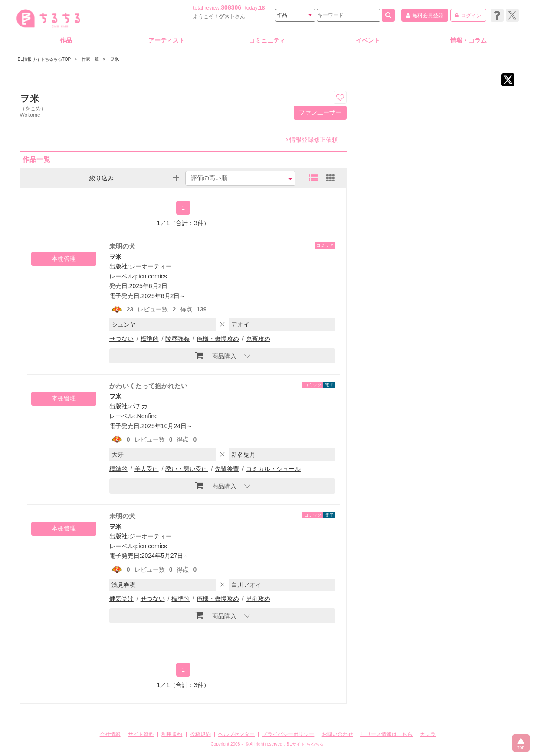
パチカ (138, 406)
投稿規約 (200, 734)
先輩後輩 (227, 469)
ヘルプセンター (236, 734)
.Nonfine (147, 416)
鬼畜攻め (258, 339)
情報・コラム (468, 40)
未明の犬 (122, 246)
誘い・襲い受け (187, 469)
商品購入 (216, 355)
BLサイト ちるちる (305, 744)
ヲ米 (115, 257)
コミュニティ (267, 40)
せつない (121, 339)
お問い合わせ (337, 734)
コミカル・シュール (273, 469)
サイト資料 (141, 734)
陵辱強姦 (177, 339)
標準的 (150, 339)
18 (262, 8)
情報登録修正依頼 (312, 140)
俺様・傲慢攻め (218, 339)
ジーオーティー (151, 266)
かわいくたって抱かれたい (148, 386)
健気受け (121, 599)
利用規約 (172, 734)
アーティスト (167, 40)
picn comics (151, 276)
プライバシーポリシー (288, 734)
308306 (231, 7)
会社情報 (110, 734)
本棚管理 (64, 259)
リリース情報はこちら (387, 734)
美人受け (147, 469)
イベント (368, 40)
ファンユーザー (320, 112)
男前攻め (258, 599)
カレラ (428, 734)
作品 (66, 40)
